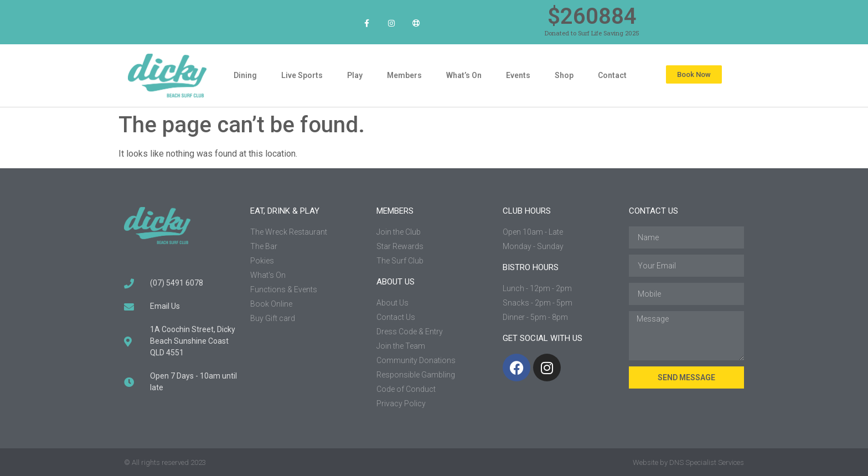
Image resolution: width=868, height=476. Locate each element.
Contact (612, 75)
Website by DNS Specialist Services (688, 462)
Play (355, 75)
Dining (245, 75)
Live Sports (302, 75)
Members (404, 75)
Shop (564, 75)
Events (518, 75)
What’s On (464, 75)
